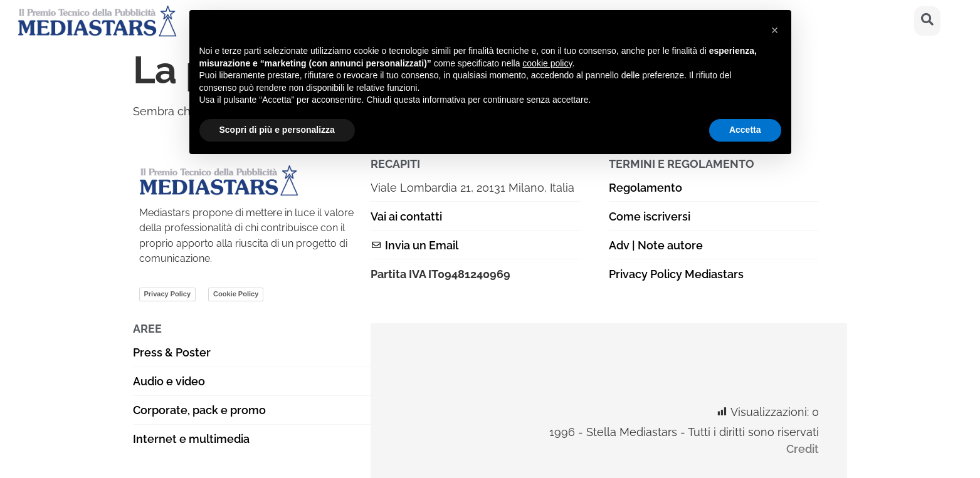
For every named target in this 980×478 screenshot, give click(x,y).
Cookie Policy (236, 294)
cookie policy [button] (547, 63)
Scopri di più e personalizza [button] (277, 130)
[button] (775, 30)
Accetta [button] (745, 130)
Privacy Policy (168, 294)
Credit (803, 449)
